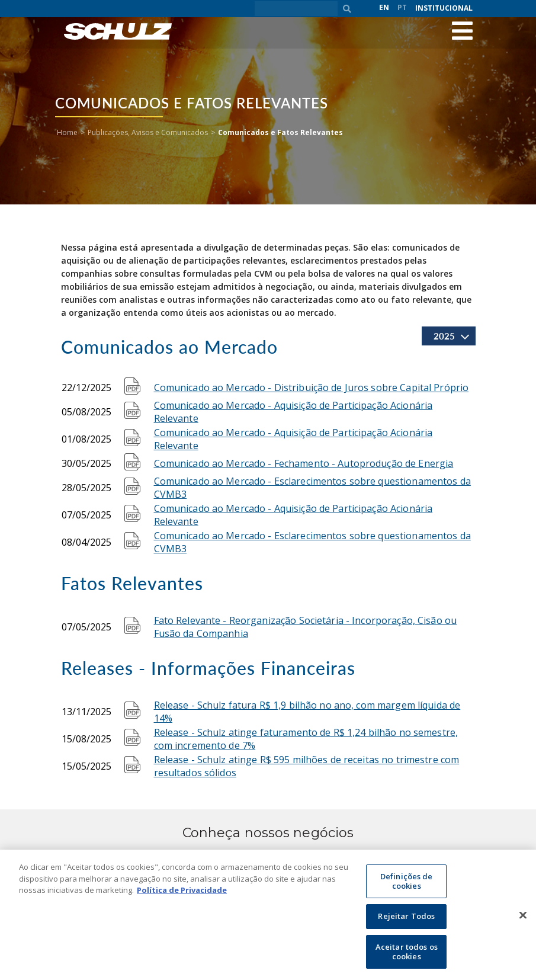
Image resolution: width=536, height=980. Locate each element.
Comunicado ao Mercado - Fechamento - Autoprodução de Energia (304, 463)
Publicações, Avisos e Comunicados (148, 132)
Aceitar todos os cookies (407, 957)
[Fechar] (523, 920)
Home (67, 132)
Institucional (444, 8)
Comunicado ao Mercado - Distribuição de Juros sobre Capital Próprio (312, 387)
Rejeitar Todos (406, 922)
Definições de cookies (407, 886)
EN (384, 7)
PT (402, 7)
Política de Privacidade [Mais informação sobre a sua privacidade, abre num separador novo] (182, 895)
